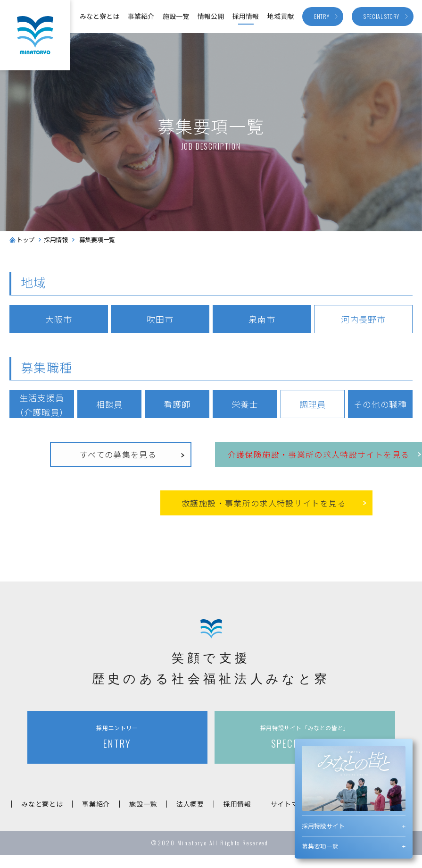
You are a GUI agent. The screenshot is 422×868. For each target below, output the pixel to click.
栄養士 (245, 404)
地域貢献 (281, 16)
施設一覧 (176, 16)
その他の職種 (380, 404)
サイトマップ (291, 804)
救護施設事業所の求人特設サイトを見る (264, 503)
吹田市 (160, 319)
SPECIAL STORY (305, 737)
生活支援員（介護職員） (42, 405)
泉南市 (262, 319)
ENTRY (117, 737)
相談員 (110, 404)
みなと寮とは (99, 16)
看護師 (177, 404)
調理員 (313, 404)
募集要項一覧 (320, 846)
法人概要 (190, 804)
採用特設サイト (323, 826)
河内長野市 (363, 319)
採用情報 (246, 16)
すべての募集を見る (118, 454)
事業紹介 (141, 16)
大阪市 (59, 319)
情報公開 (211, 16)
